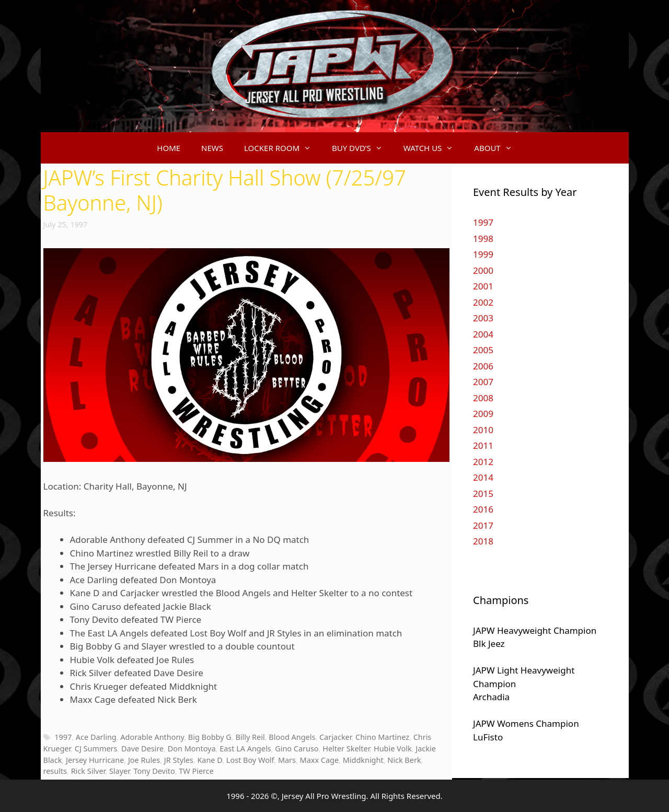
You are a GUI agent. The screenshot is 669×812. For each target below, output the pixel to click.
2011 (483, 445)
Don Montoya (192, 749)
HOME (169, 148)
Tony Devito (154, 771)
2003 (483, 318)
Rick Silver (88, 771)
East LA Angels (245, 749)
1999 (483, 254)
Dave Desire (142, 749)
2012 (483, 462)
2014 (483, 477)
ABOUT (498, 148)
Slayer (119, 771)
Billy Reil (250, 737)
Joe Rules (144, 760)
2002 (483, 302)
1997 (63, 737)
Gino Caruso (297, 749)
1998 (483, 239)
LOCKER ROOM (283, 148)
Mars (287, 760)
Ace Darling (96, 737)
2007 (483, 382)
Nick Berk (404, 760)
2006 (483, 366)
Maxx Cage (319, 760)
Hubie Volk (393, 749)
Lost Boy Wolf (250, 760)
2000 (483, 270)
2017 (483, 525)
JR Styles (179, 760)
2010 (483, 430)
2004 (483, 334)
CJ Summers (96, 749)
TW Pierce (196, 771)
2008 (483, 398)
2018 (483, 541)
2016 (483, 509)
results (55, 771)
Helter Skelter (346, 749)
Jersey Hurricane (95, 760)
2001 (483, 286)
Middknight (363, 760)
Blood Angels (292, 737)
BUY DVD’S (362, 148)
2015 (483, 494)
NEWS (212, 148)
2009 (483, 414)
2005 (483, 350)
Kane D (210, 760)
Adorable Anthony (152, 737)
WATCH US (434, 148)
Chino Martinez (382, 737)
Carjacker (335, 737)
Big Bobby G (210, 737)
